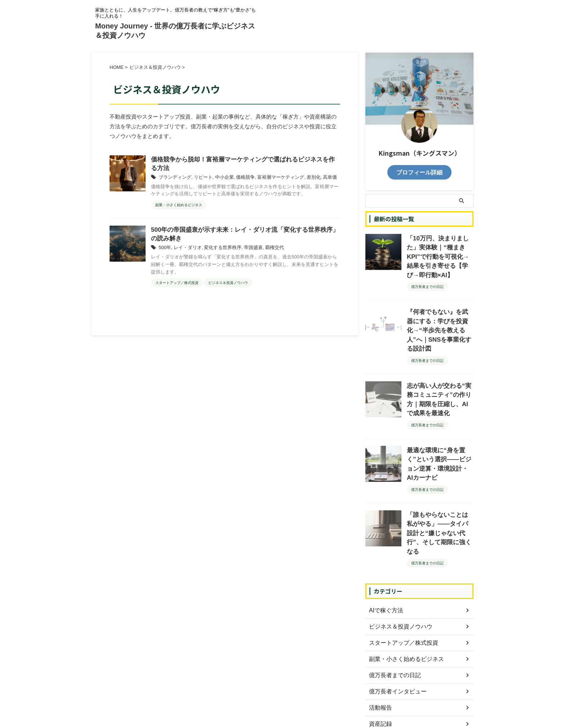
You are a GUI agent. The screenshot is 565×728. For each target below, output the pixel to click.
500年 (164, 250)
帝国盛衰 (246, 250)
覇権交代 (266, 250)
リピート (200, 179)
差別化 (303, 179)
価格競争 (239, 179)
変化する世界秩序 (218, 250)
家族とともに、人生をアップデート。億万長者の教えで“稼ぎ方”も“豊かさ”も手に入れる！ (282, 694)
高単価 (318, 179)
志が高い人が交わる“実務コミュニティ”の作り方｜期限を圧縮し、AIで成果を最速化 (440, 365)
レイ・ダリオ (186, 250)
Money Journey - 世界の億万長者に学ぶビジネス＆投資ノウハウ (282, 705)
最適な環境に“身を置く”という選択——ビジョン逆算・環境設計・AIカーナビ (440, 417)
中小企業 (220, 179)
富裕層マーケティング (272, 179)
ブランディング (174, 179)
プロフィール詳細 (419, 172)
